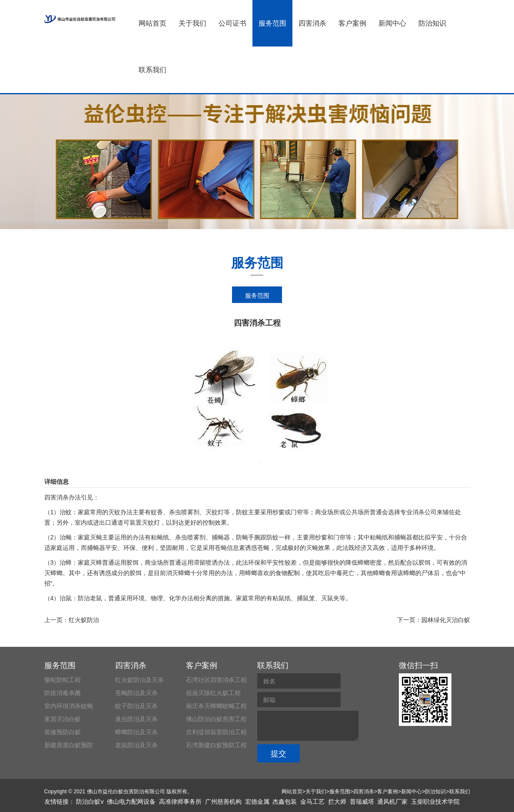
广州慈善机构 (223, 802)
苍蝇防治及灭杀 (136, 693)
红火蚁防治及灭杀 (139, 680)
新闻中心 (392, 23)
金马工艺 (312, 802)
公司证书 (232, 23)
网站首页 (153, 23)
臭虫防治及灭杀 (136, 719)
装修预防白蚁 (63, 732)
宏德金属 (257, 802)
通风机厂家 (392, 802)
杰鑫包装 (285, 802)
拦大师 (337, 802)
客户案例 (352, 23)
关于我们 (192, 23)
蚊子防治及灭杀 (136, 706)
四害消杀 (312, 23)
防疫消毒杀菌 (63, 693)
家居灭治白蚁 (63, 719)
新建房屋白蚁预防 (69, 745)
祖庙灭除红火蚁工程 (213, 693)
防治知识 (432, 23)
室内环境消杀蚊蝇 (69, 706)
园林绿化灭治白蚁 (446, 620)
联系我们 (153, 70)
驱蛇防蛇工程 (63, 680)
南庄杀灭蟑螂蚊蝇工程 (216, 706)
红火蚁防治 (84, 620)
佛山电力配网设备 (131, 802)
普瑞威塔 (362, 802)
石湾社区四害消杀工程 (216, 680)
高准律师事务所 (180, 802)
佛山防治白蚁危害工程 (216, 719)
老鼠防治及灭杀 (136, 745)
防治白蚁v (90, 802)
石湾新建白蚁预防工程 (216, 745)
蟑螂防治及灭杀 (136, 732)
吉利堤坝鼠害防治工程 (216, 732)
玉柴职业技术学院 (435, 802)
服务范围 (272, 23)
